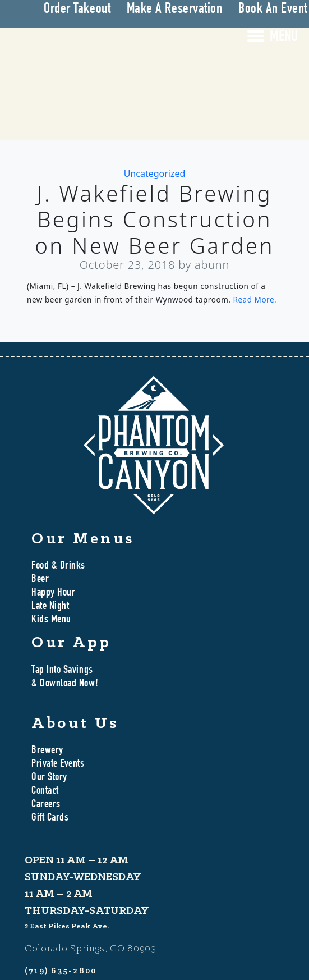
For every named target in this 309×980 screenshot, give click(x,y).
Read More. (255, 300)
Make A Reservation (175, 10)
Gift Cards (50, 818)
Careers (46, 805)
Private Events (58, 764)
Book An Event (273, 10)
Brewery (47, 751)
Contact (45, 791)
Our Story (49, 778)
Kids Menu (51, 620)
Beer (40, 580)
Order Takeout (77, 10)
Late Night (50, 607)
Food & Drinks (58, 566)
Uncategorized (155, 173)
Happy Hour (53, 593)
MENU (284, 38)
